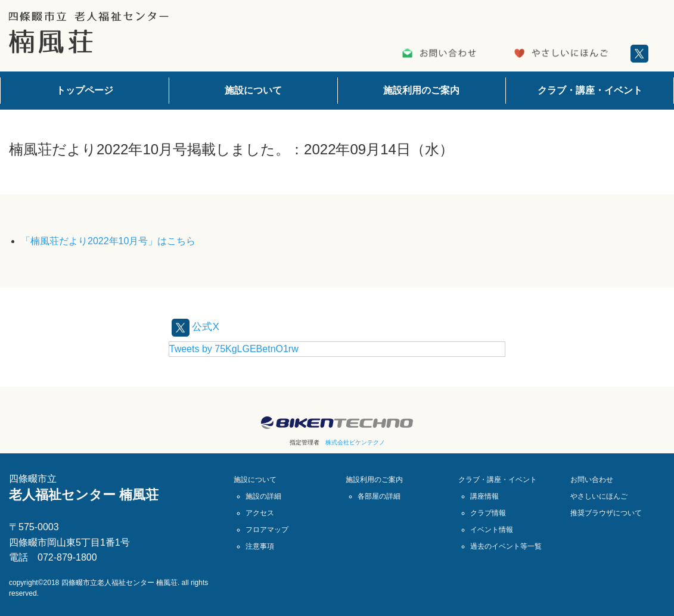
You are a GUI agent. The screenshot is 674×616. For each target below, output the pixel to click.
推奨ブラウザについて (606, 512)
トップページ (85, 90)
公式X (198, 326)
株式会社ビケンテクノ (355, 442)
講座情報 (484, 496)
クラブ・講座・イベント (590, 90)
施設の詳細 (263, 496)
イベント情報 (492, 529)
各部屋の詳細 (379, 496)
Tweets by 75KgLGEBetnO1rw (234, 348)
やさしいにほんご (599, 496)
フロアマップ (267, 529)
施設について (253, 90)
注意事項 (260, 546)
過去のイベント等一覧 (506, 546)
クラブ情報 (488, 512)
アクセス (260, 512)
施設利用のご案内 (421, 90)
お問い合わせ (592, 479)
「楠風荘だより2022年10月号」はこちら (108, 241)
